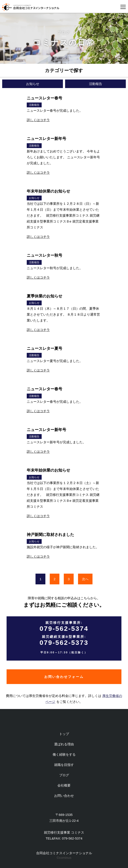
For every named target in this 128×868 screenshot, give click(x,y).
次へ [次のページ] (85, 579)
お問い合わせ (64, 796)
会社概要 (64, 785)
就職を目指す (64, 765)
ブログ (64, 775)
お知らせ (33, 84)
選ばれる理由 (64, 744)
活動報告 (96, 84)
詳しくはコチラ (38, 120)
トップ (64, 734)
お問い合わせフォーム (64, 677)
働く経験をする (64, 754)
